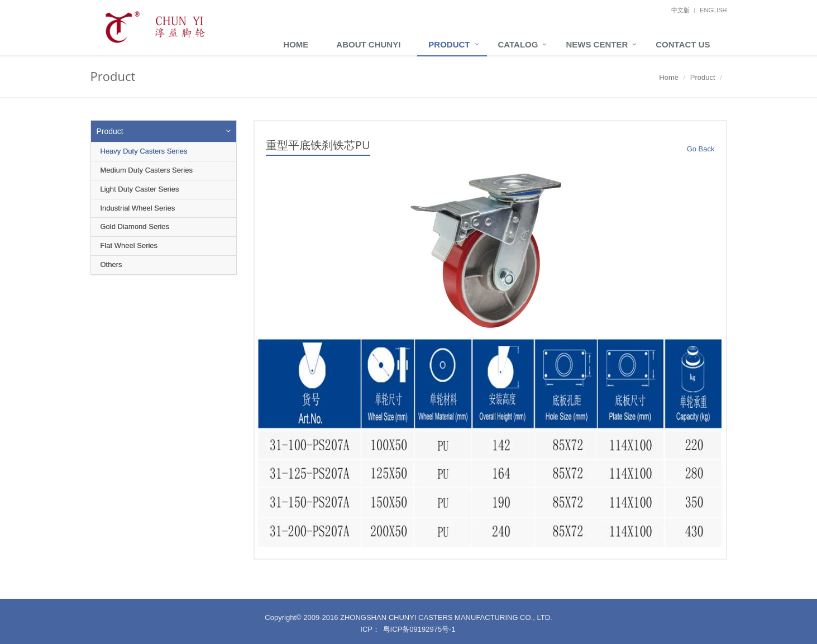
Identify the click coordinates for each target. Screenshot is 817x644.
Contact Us (683, 44)
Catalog (518, 44)
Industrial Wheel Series (138, 208)
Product (449, 44)
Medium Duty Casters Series (147, 170)
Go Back (701, 149)
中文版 (680, 10)
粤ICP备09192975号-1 (419, 629)
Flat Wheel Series (129, 245)
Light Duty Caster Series (140, 189)
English (713, 10)
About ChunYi (368, 44)
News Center (597, 44)
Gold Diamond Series (135, 226)
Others (111, 264)
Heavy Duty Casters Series (144, 151)
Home (296, 44)
